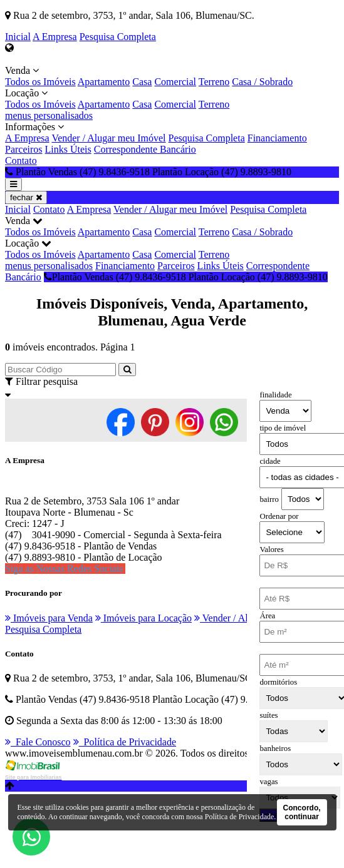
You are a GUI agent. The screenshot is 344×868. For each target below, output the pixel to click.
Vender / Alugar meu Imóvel (108, 138)
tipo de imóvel (283, 428)
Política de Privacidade (125, 742)
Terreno (214, 82)
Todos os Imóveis (40, 82)
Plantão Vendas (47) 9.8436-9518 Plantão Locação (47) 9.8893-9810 (186, 277)
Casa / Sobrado (262, 82)
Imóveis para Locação (143, 618)
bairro (269, 499)
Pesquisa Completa (118, 37)
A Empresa (55, 37)
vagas (268, 782)
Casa (142, 82)
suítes (268, 715)
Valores (271, 549)
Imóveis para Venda (49, 618)
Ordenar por (279, 516)
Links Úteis (68, 149)
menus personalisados (49, 115)
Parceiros (24, 149)
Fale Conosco (38, 742)
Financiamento (277, 138)
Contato (21, 161)
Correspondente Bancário (145, 149)
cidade (270, 461)
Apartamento (104, 82)
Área (267, 616)
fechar (26, 197)
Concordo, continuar (302, 812)
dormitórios (278, 682)
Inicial (18, 37)
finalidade (275, 395)
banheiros (275, 748)
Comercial (175, 82)
